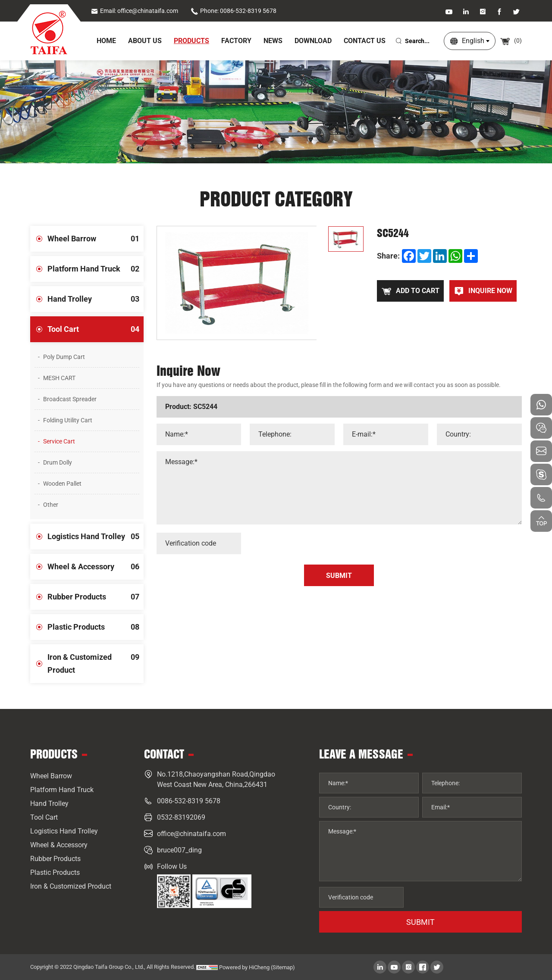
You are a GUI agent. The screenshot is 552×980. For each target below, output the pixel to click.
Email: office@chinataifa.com (134, 11)
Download (313, 41)
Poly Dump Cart (64, 357)
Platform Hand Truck (96, 269)
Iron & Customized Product (96, 659)
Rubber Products (96, 597)
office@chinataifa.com (191, 834)
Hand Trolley (96, 299)
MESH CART (59, 378)
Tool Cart (96, 329)
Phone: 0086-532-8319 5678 (234, 11)
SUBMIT (420, 922)
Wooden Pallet (62, 484)
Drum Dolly (58, 462)
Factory (236, 41)
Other (51, 505)
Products (191, 41)
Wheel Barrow (96, 239)
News (273, 41)
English (473, 41)
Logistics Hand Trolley (96, 537)
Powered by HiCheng (244, 967)
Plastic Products (96, 627)
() (511, 41)
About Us (145, 41)
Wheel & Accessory (96, 567)
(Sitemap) (283, 967)
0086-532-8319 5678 (189, 801)
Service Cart (59, 441)
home (106, 41)
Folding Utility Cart (68, 420)
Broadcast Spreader (70, 399)
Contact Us (365, 41)
